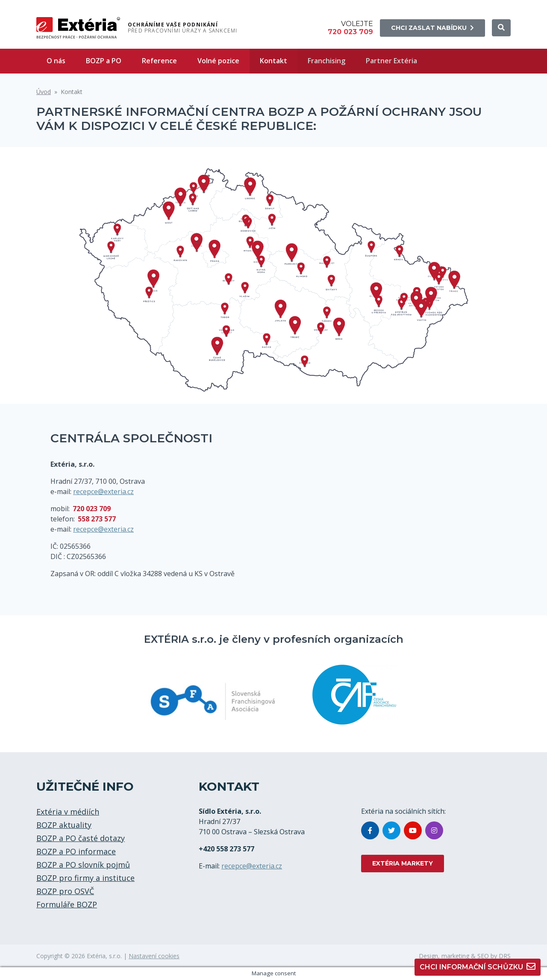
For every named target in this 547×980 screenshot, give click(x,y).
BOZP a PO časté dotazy (81, 838)
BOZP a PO (104, 61)
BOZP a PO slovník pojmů (83, 865)
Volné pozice (218, 61)
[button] (501, 28)
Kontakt (273, 61)
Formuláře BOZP (67, 904)
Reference (159, 61)
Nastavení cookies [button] (154, 956)
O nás (56, 61)
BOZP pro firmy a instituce (85, 878)
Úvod (44, 92)
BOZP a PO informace (76, 851)
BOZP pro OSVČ (65, 891)
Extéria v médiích (68, 812)
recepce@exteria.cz (103, 491)
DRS (505, 956)
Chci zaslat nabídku (432, 28)
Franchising (326, 61)
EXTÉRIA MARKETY (403, 863)
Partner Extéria (391, 61)
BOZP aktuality (64, 825)
